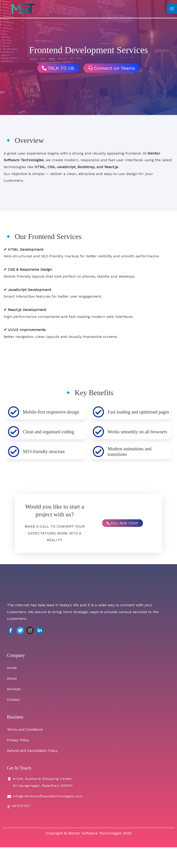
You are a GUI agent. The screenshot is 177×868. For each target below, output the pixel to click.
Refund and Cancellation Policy (35, 751)
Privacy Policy (19, 740)
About (12, 678)
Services (14, 689)
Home (12, 668)
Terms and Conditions (26, 729)
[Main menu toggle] (172, 10)
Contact (14, 700)
